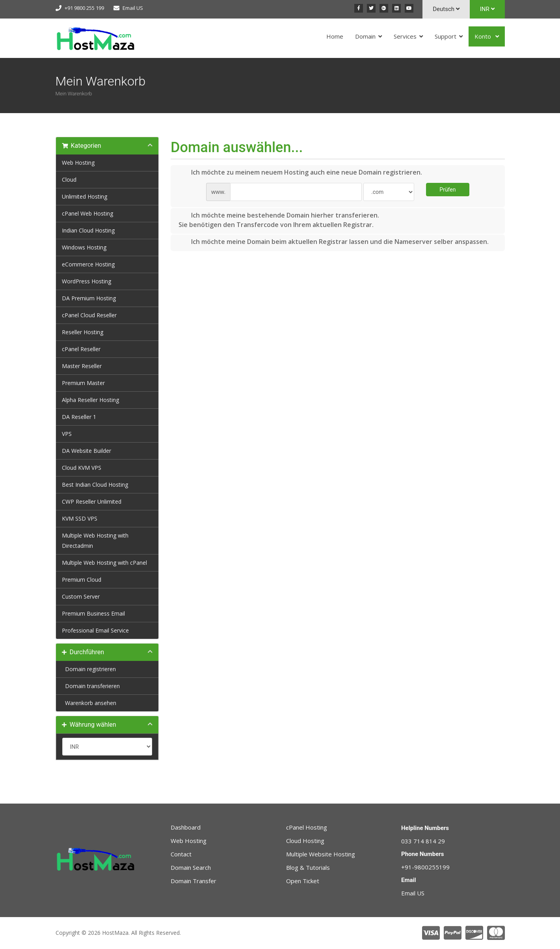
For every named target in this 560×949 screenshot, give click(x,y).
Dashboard (186, 827)
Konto (484, 36)
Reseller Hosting (83, 332)
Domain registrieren (89, 669)
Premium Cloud (82, 580)
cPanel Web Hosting (87, 213)
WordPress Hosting (87, 281)
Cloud (69, 180)
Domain (365, 36)
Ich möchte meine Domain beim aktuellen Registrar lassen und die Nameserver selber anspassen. (334, 242)
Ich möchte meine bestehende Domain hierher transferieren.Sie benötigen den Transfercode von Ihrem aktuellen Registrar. (279, 220)
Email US (133, 8)
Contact (181, 854)
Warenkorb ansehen (89, 703)
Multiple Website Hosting (321, 854)
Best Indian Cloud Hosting (95, 485)
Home (335, 36)
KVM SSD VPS (80, 518)
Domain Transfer (193, 881)
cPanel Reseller (81, 349)
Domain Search (191, 867)
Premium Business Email (93, 613)
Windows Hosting (84, 247)
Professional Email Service (95, 630)
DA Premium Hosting (89, 298)
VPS (67, 434)
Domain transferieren (91, 686)
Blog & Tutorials (308, 867)
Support (446, 36)
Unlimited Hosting (85, 196)
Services (405, 36)
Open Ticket (303, 881)
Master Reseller (82, 366)
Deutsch (446, 9)
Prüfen (447, 190)
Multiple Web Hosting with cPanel (104, 563)
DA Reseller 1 (79, 417)
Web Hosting (78, 163)
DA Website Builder (87, 451)
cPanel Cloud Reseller (89, 315)
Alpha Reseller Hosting (90, 400)
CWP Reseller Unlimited (92, 501)
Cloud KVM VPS (82, 468)
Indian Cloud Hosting (88, 230)
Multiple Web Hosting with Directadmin (95, 541)
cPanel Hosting (307, 827)
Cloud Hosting (305, 841)
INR (487, 9)
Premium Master (83, 383)
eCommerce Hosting (88, 264)
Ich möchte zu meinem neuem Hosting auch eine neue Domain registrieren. (300, 173)
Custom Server (81, 596)
